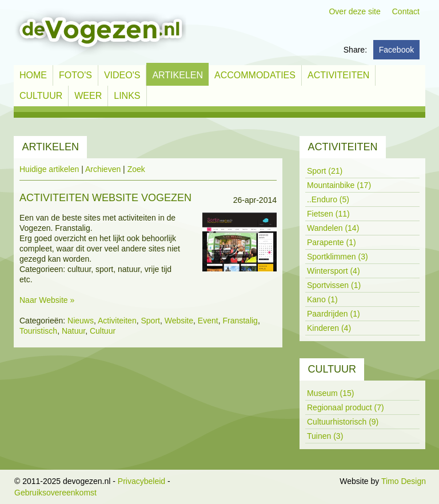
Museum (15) (330, 393)
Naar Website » (47, 300)
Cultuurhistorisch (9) (343, 422)
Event (208, 321)
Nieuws (81, 321)
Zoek (136, 169)
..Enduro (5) (328, 199)
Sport (150, 321)
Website (179, 321)
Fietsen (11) (328, 214)
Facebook (396, 50)
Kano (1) (322, 299)
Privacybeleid (141, 481)
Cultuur (103, 331)
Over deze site (354, 11)
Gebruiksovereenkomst (55, 493)
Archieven (103, 169)
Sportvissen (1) (334, 285)
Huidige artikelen (49, 169)
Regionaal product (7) (346, 407)
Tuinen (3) (325, 436)
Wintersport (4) (334, 271)
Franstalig (240, 321)
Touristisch (38, 331)
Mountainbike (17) (339, 185)
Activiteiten (117, 321)
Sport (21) (325, 171)
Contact (406, 11)
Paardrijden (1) (334, 314)
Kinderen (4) (329, 328)
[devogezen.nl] (100, 32)
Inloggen (322, 481)
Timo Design (404, 481)
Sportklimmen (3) (338, 257)
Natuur (73, 331)
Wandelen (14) (333, 228)
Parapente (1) (332, 242)
